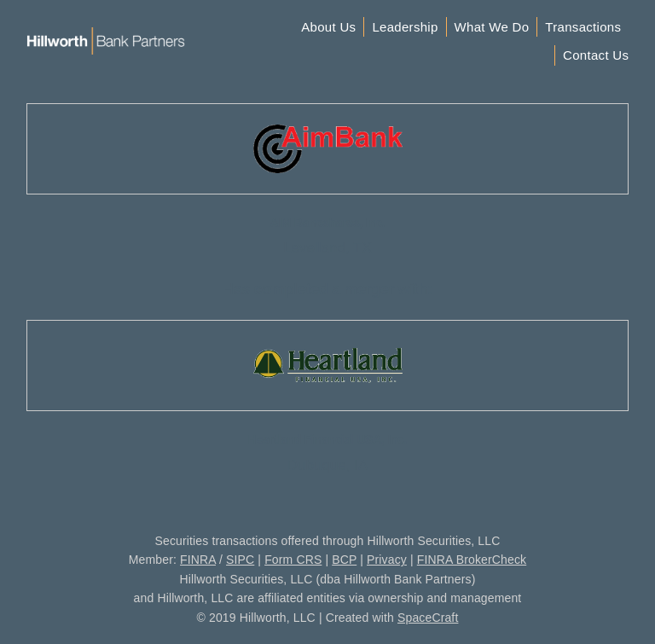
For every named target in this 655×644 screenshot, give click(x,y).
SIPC (240, 560)
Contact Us (596, 55)
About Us (328, 27)
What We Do (492, 27)
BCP (344, 560)
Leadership (405, 27)
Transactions (583, 27)
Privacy (387, 560)
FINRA (198, 560)
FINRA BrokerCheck (472, 560)
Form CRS (293, 560)
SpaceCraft (428, 618)
